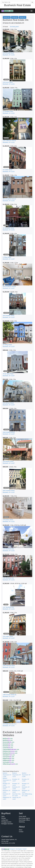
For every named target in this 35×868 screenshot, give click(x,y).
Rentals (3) (23, 17)
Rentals (4, 818)
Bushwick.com (8, 744)
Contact (21, 832)
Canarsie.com (8, 748)
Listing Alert (5, 820)
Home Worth (22, 816)
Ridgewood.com (8, 759)
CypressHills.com (11, 749)
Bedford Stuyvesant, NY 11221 (17, 775)
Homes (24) (7, 17)
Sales (3, 816)
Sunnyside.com (8, 762)
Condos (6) (15, 17)
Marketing (22, 822)
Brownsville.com (9, 742)
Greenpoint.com (8, 757)
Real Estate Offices (24, 820)
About (21, 830)
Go (32, 2)
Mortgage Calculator (7, 824)
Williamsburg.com (10, 764)
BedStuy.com (8, 738)
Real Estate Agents (24, 818)
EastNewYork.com (10, 751)
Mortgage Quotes (6, 822)
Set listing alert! (14, 27)
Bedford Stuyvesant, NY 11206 (7, 775)
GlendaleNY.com (9, 755)
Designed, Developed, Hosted (18, 849)
